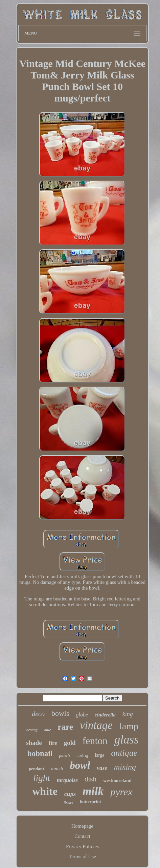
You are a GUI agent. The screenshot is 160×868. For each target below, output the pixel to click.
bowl (80, 765)
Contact (82, 836)
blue (48, 730)
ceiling (82, 756)
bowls (60, 713)
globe (82, 715)
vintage (96, 725)
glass (127, 740)
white (45, 791)
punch (64, 755)
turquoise (67, 780)
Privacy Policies (82, 846)
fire (53, 743)
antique (124, 753)
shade (34, 743)
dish (90, 779)
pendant (37, 769)
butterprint (90, 802)
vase (102, 768)
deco (38, 714)
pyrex (121, 792)
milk (93, 791)
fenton (95, 741)
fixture (68, 803)
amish (57, 769)
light (42, 778)
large (99, 755)
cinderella (105, 715)
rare (65, 727)
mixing (125, 767)
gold (70, 743)
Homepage (82, 826)
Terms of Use (82, 856)
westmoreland (117, 781)
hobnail (40, 753)
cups (70, 794)
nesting (32, 730)
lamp (129, 726)
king (128, 714)
